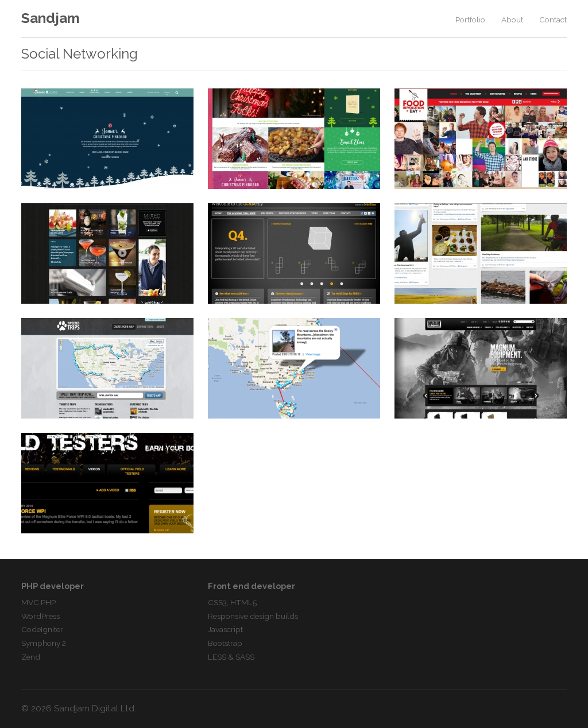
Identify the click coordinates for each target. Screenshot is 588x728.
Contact (553, 20)
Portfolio (470, 20)
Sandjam (51, 18)
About (512, 20)
